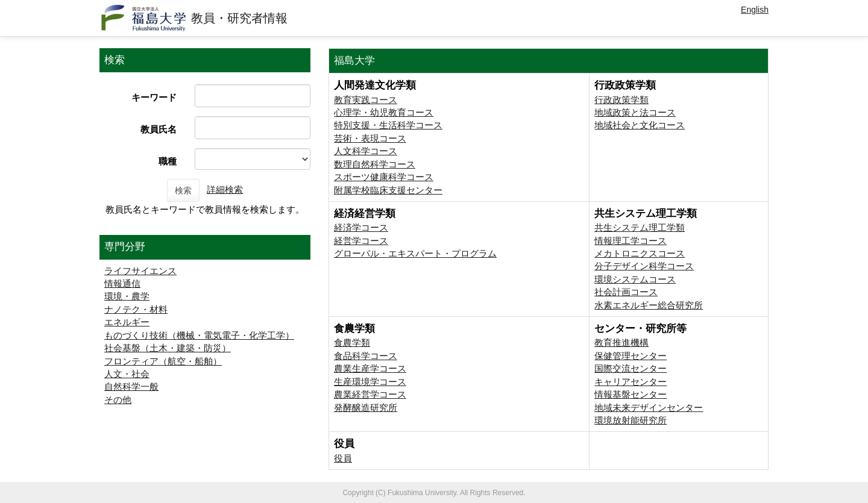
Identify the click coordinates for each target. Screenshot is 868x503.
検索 (183, 190)
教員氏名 (159, 129)
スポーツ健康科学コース (384, 177)
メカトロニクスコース (640, 253)
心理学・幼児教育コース (384, 112)
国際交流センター (631, 368)
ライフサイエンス (140, 271)
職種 (168, 161)
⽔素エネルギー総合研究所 (649, 305)
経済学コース (361, 227)
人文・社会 (127, 374)
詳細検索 (225, 189)
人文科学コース (366, 151)
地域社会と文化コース (640, 125)
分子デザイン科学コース (644, 266)
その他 (118, 400)
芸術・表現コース (370, 138)
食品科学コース (366, 356)
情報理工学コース (631, 241)
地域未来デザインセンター (649, 408)
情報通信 (122, 283)
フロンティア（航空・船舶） (163, 361)
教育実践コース (366, 100)
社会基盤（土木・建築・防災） (168, 348)
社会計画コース (626, 292)
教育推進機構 (621, 342)
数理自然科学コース (375, 164)
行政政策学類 (621, 100)
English (755, 10)
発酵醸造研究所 (366, 408)
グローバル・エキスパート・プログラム (415, 253)
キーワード (154, 97)
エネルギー (127, 322)
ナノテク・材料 (136, 309)
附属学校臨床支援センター (388, 190)
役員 (343, 458)
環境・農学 (127, 296)
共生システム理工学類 (640, 227)
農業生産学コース (370, 368)
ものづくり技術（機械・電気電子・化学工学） (199, 335)
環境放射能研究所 (631, 420)
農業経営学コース (370, 394)
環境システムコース (635, 279)
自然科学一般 (131, 386)
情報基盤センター (631, 394)
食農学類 (352, 342)
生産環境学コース (370, 382)
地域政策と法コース (635, 112)
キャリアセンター (631, 382)
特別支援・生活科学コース (388, 125)
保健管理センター (631, 356)
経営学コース (361, 241)
